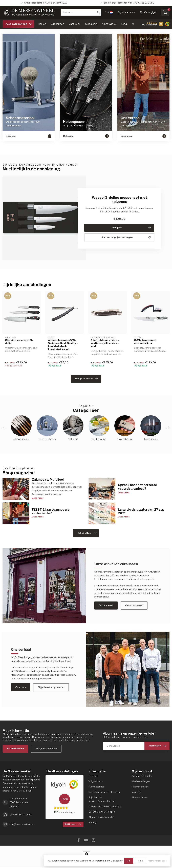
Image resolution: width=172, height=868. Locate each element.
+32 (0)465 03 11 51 (20, 815)
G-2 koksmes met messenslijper (145, 342)
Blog (124, 24)
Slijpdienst (91, 24)
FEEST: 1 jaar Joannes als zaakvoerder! (51, 511)
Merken (42, 24)
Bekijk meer (73, 824)
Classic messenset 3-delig (19, 342)
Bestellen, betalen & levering (104, 792)
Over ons (20, 687)
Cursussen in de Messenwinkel (105, 806)
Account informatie (142, 776)
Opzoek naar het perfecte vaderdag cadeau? (137, 487)
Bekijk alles (87, 533)
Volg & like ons (97, 781)
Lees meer (38, 498)
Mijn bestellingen (141, 781)
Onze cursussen (134, 605)
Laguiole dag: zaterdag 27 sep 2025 (141, 511)
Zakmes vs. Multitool (48, 479)
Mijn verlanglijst (140, 787)
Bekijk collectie (86, 379)
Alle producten (139, 797)
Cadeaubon (57, 24)
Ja (129, 861)
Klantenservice (15, 749)
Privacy (92, 823)
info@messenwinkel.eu (22, 824)
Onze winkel (109, 24)
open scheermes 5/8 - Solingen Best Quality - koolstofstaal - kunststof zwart (63, 345)
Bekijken (132, 228)
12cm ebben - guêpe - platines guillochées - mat (105, 343)
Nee (141, 861)
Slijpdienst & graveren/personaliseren (102, 799)
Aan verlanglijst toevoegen (126, 237)
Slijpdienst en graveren (51, 687)
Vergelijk (136, 792)
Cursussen (75, 24)
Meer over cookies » (157, 861)
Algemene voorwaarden (101, 817)
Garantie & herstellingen (102, 812)
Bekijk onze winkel (46, 749)
